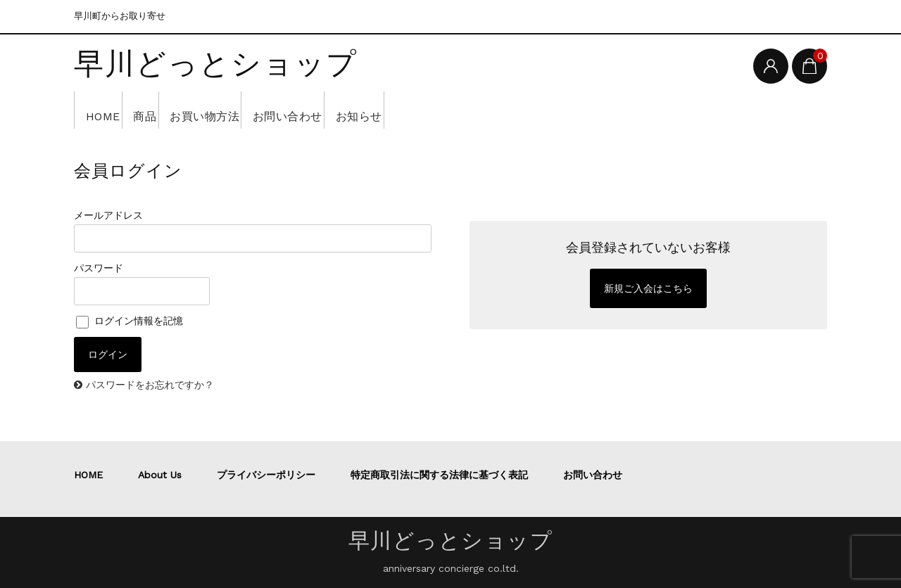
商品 (169, 110)
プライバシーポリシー (266, 475)
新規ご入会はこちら (648, 288)
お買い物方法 (249, 110)
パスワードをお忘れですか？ (150, 385)
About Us (160, 475)
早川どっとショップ (216, 65)
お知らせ (446, 110)
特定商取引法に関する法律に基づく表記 (439, 475)
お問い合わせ (354, 110)
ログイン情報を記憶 (130, 321)
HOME (108, 110)
